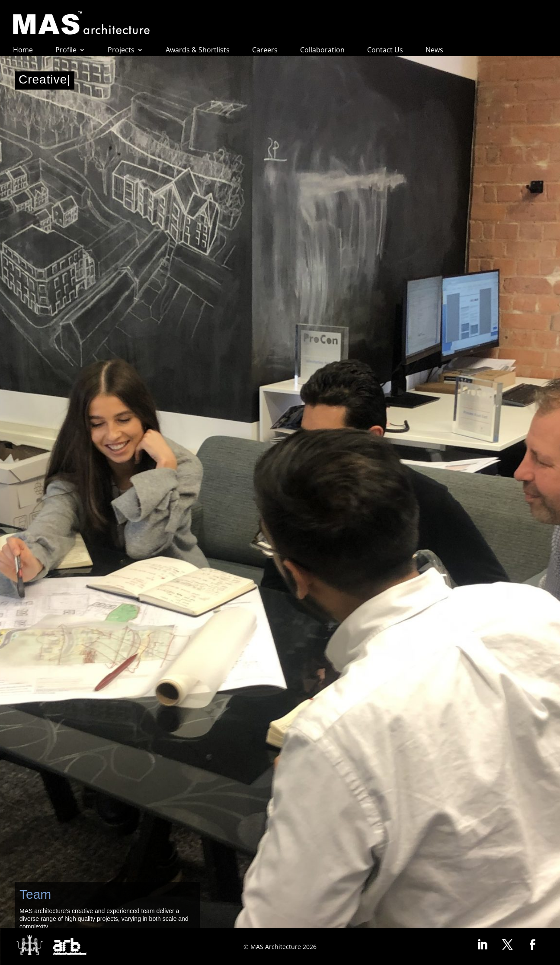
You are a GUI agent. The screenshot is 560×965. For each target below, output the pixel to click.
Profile (66, 51)
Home (23, 51)
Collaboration (322, 51)
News (434, 51)
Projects (121, 51)
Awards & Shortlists (198, 51)
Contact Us (385, 51)
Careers (265, 51)
